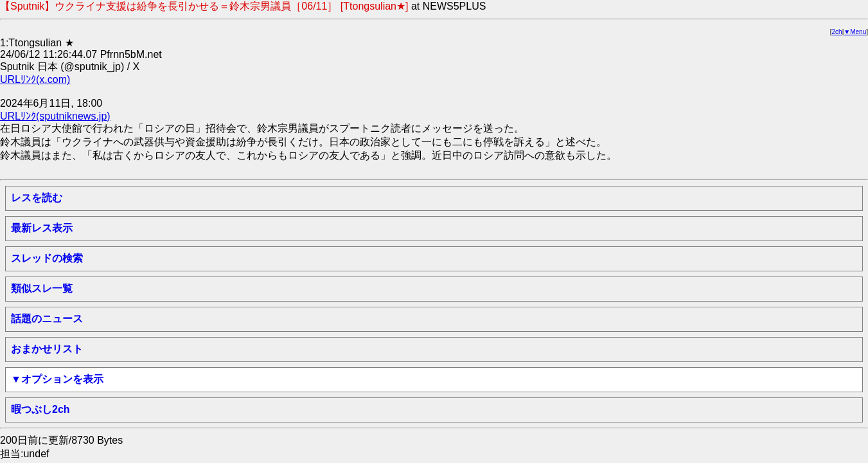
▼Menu (855, 32)
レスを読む (37, 198)
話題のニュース (47, 319)
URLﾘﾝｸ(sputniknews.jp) (55, 116)
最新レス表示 (42, 228)
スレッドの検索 (47, 258)
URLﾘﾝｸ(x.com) (35, 79)
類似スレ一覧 (42, 288)
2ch (837, 32)
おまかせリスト (47, 349)
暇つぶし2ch (40, 409)
